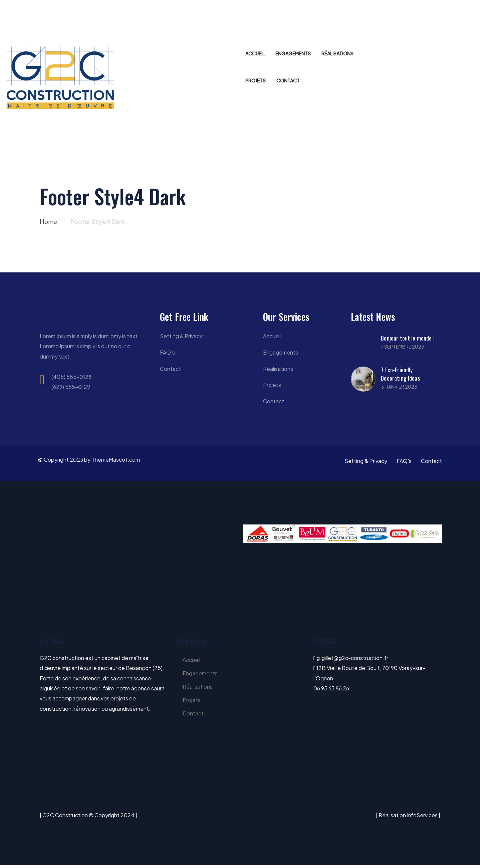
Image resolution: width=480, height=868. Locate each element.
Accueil (272, 337)
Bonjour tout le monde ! (408, 338)
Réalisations (278, 370)
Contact (170, 370)
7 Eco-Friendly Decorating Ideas (400, 374)
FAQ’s (167, 353)
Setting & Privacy (181, 337)
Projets (272, 387)
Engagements (281, 353)
